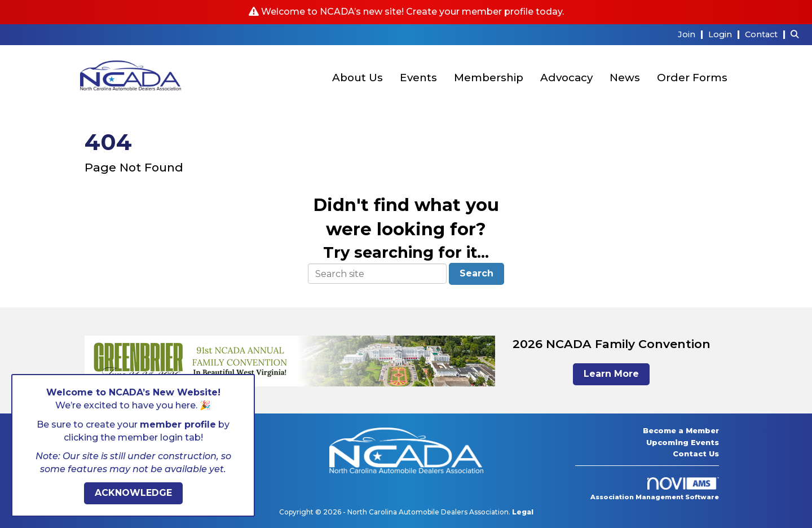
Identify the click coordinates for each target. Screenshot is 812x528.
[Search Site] (797, 34)
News (625, 78)
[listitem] (692, 34)
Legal (523, 512)
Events (418, 78)
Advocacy (566, 78)
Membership (489, 78)
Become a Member (681, 430)
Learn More (611, 374)
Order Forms (692, 78)
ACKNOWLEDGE (133, 493)
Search (476, 273)
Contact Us (696, 454)
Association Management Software (655, 489)
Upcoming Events (683, 442)
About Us (358, 78)
